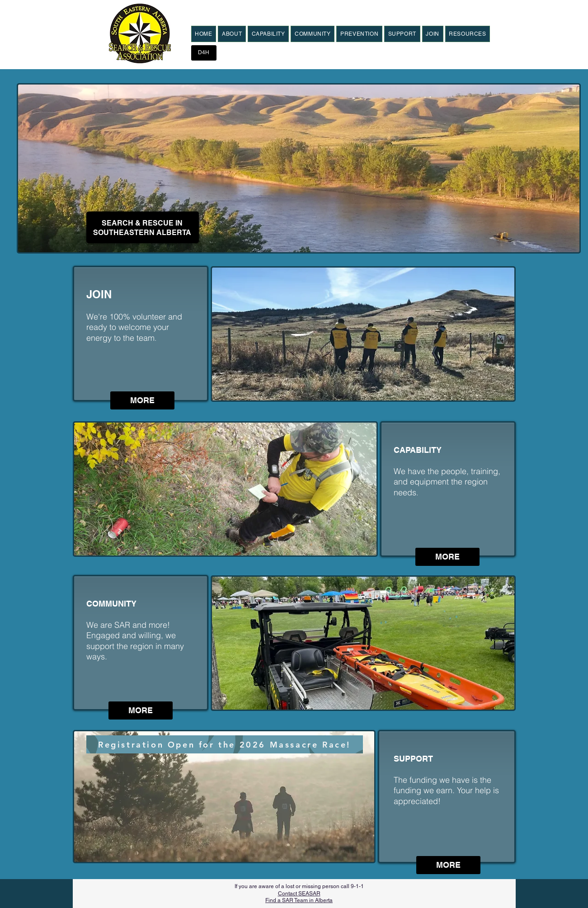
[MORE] (142, 400)
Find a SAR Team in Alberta (299, 900)
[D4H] (204, 53)
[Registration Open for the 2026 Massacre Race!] (225, 744)
